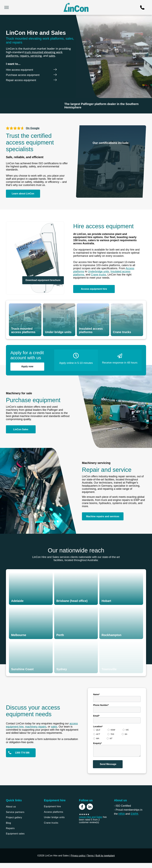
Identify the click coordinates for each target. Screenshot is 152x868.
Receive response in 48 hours (120, 363)
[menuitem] (22, 807)
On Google (33, 128)
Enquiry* (98, 743)
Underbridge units (98, 271)
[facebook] (82, 807)
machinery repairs (36, 727)
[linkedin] (90, 807)
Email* (96, 716)
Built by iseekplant (105, 856)
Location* (98, 726)
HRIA (122, 814)
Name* (96, 694)
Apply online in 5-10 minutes (76, 363)
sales (52, 56)
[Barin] (21, 106)
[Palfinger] (49, 106)
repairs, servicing (31, 56)
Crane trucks (98, 275)
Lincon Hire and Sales (91, 817)
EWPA (134, 814)
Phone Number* (101, 705)
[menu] (7, 7)
